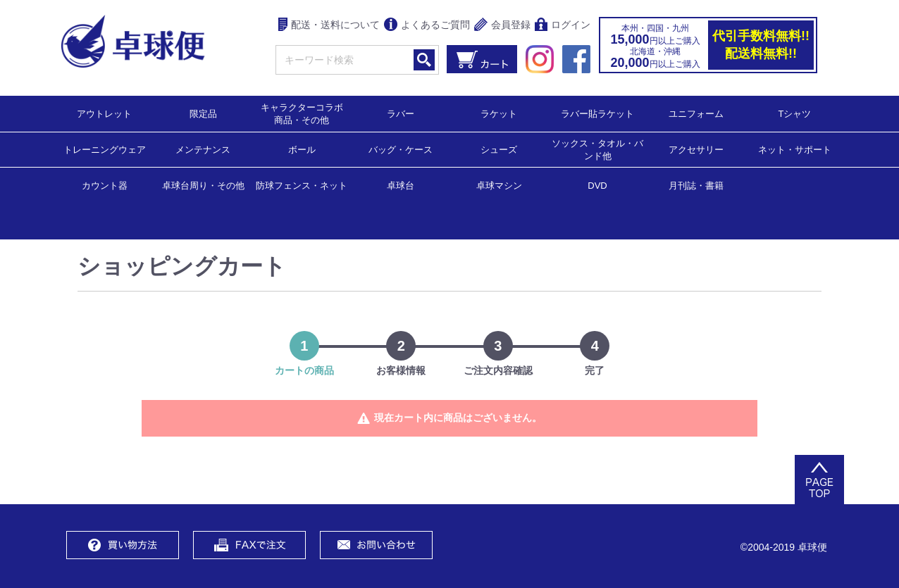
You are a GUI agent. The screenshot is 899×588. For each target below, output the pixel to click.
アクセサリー (696, 149)
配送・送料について (329, 26)
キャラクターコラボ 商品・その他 (306, 113)
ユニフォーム (696, 113)
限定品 (203, 113)
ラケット (499, 113)
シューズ (499, 149)
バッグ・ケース (401, 149)
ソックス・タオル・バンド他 (597, 149)
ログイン (563, 26)
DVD (597, 186)
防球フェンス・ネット (302, 185)
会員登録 (502, 26)
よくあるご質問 (427, 26)
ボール (302, 149)
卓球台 (401, 185)
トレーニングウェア (105, 149)
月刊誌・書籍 (696, 185)
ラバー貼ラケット (597, 113)
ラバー (401, 113)
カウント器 (105, 185)
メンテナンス (203, 149)
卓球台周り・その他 (203, 185)
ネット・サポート (795, 149)
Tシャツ (795, 113)
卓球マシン (499, 185)
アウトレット (104, 113)
